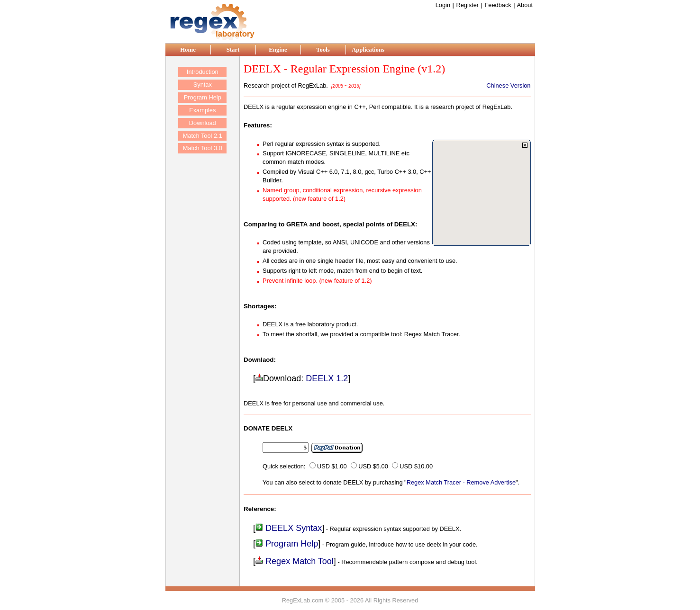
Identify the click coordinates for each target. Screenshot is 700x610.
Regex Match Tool (295, 561)
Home (188, 50)
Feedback (498, 5)
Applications (368, 50)
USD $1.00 (332, 466)
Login (443, 5)
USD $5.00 (373, 466)
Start (233, 50)
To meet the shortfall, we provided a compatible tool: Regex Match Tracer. (361, 334)
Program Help (287, 544)
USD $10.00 (416, 466)
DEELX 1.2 (327, 378)
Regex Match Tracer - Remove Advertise (461, 482)
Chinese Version (508, 85)
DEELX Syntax (289, 528)
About (525, 5)
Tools (323, 50)
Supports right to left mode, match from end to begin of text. (342, 271)
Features (257, 125)
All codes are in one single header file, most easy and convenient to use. (360, 261)
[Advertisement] (424, 24)
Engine (278, 50)
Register (468, 5)
